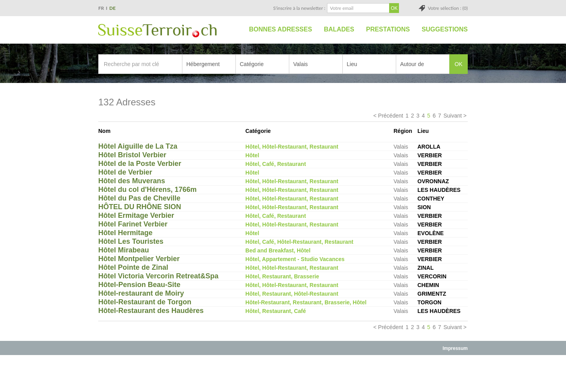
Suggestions (445, 29)
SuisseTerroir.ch (157, 31)
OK (458, 64)
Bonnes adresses (281, 29)
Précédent (391, 116)
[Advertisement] (283, 373)
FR (101, 8)
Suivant (453, 116)
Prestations (388, 29)
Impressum (455, 348)
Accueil (234, 29)
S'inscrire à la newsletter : (299, 8)
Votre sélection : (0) (448, 8)
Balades (339, 29)
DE (112, 8)
